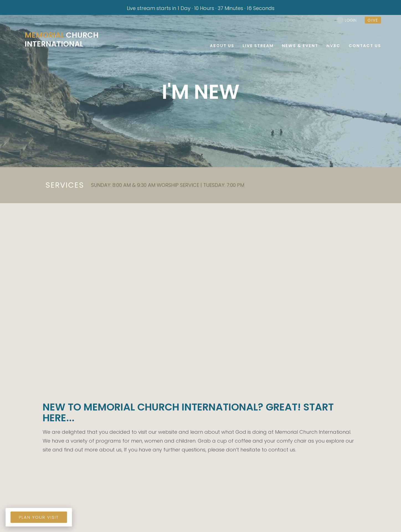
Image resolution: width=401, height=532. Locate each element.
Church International (62, 40)
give (373, 20)
